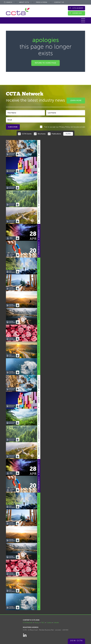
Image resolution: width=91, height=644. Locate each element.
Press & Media (42, 2)
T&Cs (43, 623)
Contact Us (59, 2)
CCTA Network (28, 623)
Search (8, 2)
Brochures (42, 134)
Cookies (49, 623)
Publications (56, 134)
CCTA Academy (78, 8)
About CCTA (24, 2)
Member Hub (77, 13)
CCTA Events (27, 134)
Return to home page (45, 63)
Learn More (76, 100)
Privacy (37, 623)
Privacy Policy (65, 127)
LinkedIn (56, 623)
